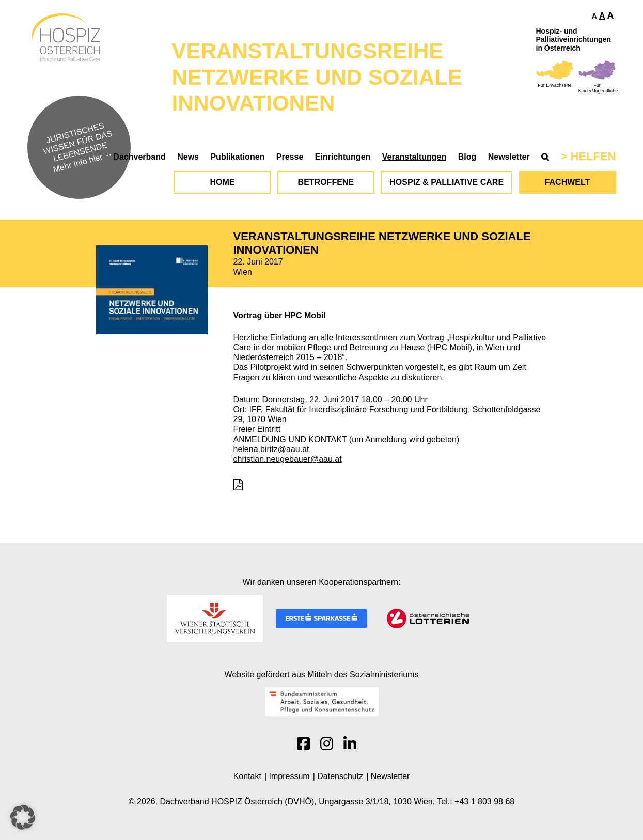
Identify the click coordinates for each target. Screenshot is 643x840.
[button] (23, 817)
